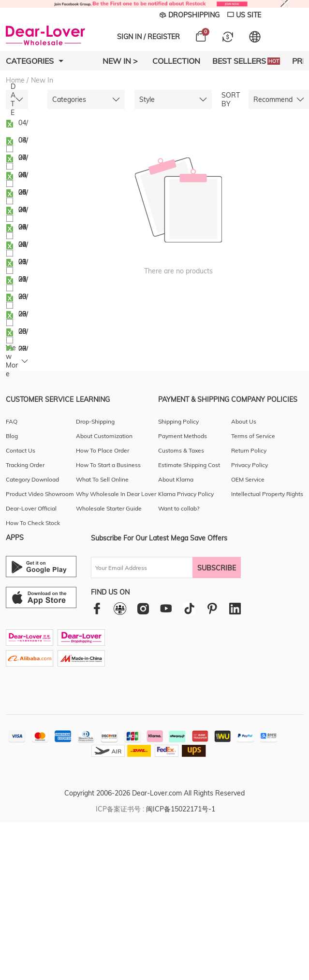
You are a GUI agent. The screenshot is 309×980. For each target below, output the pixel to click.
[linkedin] (235, 608)
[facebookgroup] (120, 609)
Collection (176, 61)
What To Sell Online (102, 479)
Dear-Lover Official (31, 508)
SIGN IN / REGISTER (148, 37)
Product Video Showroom (40, 494)
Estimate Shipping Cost (189, 465)
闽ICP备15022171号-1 (181, 809)
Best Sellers (246, 61)
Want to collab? (179, 508)
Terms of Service (253, 436)
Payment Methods (183, 436)
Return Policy (249, 450)
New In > (120, 61)
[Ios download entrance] (41, 597)
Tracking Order (25, 465)
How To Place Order (103, 450)
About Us (244, 421)
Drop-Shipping (95, 421)
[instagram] (143, 608)
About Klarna (176, 479)
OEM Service (248, 479)
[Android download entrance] (41, 567)
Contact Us (21, 450)
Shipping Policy (178, 421)
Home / (17, 80)
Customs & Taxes (181, 450)
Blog (12, 436)
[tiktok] (189, 609)
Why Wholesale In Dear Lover (116, 494)
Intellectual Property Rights (267, 494)
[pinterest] (212, 608)
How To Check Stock (33, 523)
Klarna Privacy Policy (186, 494)
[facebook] (97, 608)
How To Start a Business (108, 465)
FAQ (12, 421)
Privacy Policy (250, 465)
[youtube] (166, 608)
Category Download (32, 479)
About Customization (104, 436)
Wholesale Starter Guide (109, 508)
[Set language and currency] (255, 37)
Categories (35, 61)
